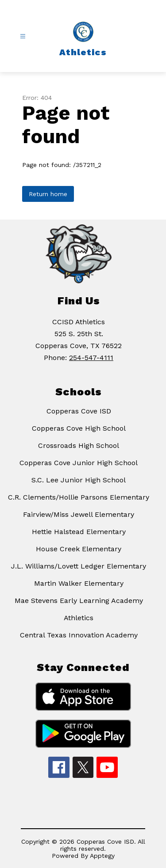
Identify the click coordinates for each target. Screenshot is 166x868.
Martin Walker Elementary (79, 583)
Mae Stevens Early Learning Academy (79, 601)
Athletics (79, 618)
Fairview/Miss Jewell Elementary (79, 514)
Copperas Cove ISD (79, 411)
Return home (48, 194)
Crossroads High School (79, 445)
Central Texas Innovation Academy (79, 635)
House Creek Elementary (79, 549)
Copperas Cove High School (79, 428)
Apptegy (102, 856)
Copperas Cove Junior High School (79, 463)
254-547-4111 (91, 358)
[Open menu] (23, 36)
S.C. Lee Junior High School (79, 480)
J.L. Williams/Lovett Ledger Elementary (79, 566)
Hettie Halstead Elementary (79, 532)
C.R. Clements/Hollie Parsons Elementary (79, 497)
